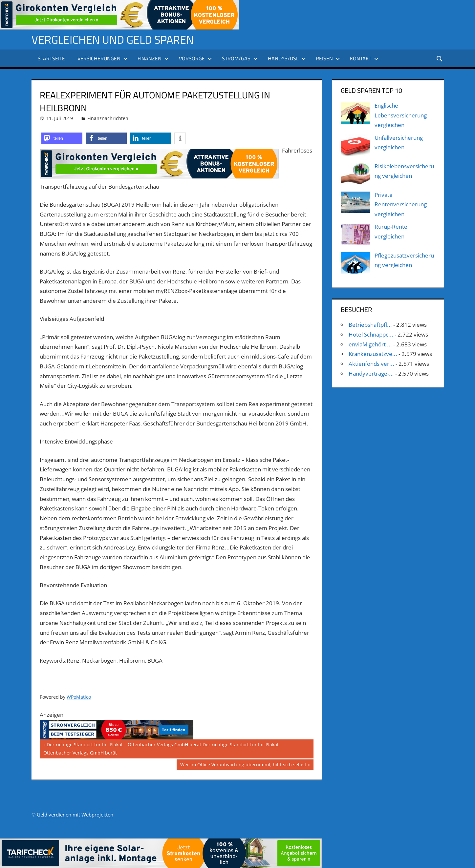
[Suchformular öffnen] (439, 58)
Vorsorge (195, 58)
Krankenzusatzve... (373, 354)
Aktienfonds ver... (371, 364)
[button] (62, 138)
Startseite (51, 58)
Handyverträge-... (371, 373)
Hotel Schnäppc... (371, 334)
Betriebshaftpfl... (370, 325)
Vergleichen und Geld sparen (117, 39)
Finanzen (153, 58)
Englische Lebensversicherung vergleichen (401, 115)
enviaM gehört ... (370, 344)
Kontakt (364, 58)
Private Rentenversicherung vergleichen (401, 205)
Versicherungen (103, 58)
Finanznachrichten (108, 118)
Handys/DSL (287, 58)
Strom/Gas (240, 58)
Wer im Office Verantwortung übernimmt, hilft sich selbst (243, 765)
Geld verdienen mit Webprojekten (75, 815)
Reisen (328, 58)
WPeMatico (79, 697)
